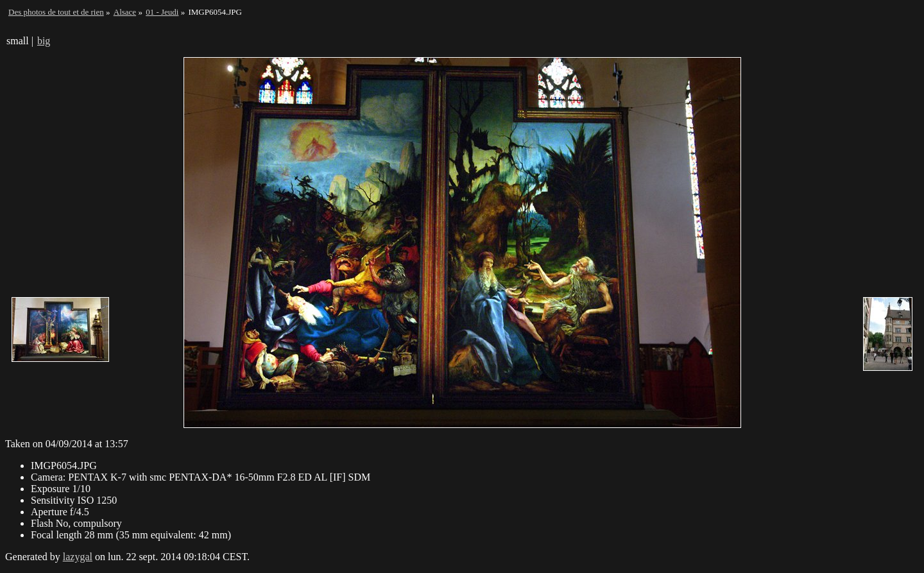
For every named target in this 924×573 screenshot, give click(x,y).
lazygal (78, 557)
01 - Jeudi (162, 12)
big (44, 41)
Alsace (125, 12)
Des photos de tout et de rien (56, 12)
